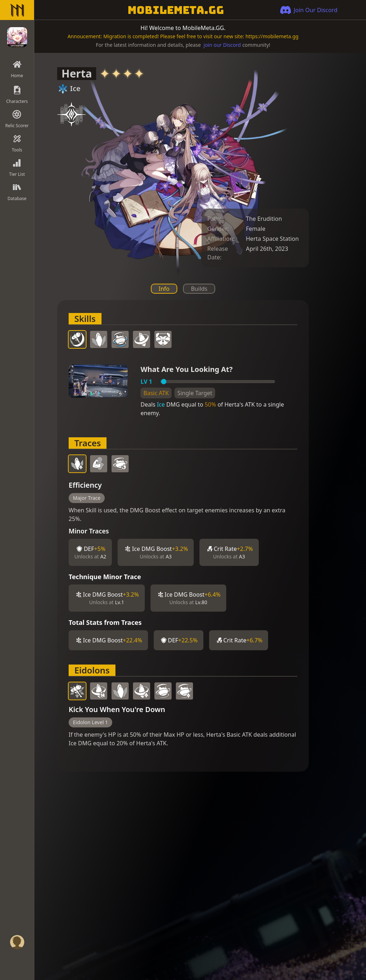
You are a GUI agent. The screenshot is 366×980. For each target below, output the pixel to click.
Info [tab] (164, 289)
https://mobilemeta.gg (272, 36)
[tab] (77, 339)
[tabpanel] (183, 536)
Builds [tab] (199, 289)
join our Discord (222, 45)
